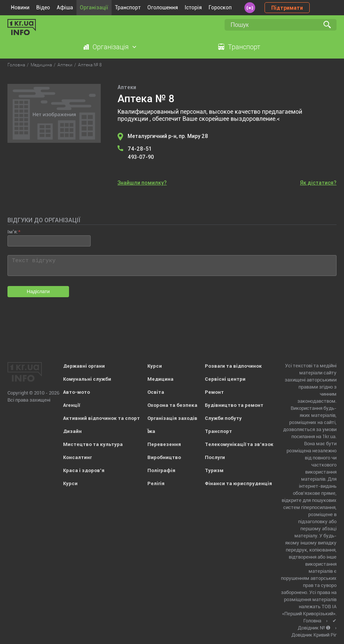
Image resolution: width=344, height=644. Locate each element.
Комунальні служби (87, 379)
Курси (70, 483)
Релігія (156, 483)
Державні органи (84, 366)
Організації (94, 7)
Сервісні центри (225, 379)
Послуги (215, 457)
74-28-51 (140, 149)
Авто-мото (76, 392)
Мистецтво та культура (93, 444)
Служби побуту (223, 418)
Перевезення (164, 444)
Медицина (160, 379)
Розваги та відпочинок (233, 366)
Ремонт (214, 392)
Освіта (156, 392)
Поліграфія (161, 470)
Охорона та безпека (172, 405)
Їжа (151, 431)
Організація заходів (172, 418)
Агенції (71, 405)
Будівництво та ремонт (234, 405)
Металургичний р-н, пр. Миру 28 (168, 136)
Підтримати (287, 8)
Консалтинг (77, 457)
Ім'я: (12, 232)
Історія (193, 7)
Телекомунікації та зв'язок (239, 444)
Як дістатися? (318, 183)
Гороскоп (220, 7)
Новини (20, 7)
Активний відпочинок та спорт (101, 418)
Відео (43, 7)
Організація (111, 47)
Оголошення (163, 7)
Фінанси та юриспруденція (238, 483)
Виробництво (164, 457)
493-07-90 (141, 157)
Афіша (65, 7)
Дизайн (72, 431)
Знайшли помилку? (142, 183)
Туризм (214, 470)
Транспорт (128, 7)
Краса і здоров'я (84, 470)
